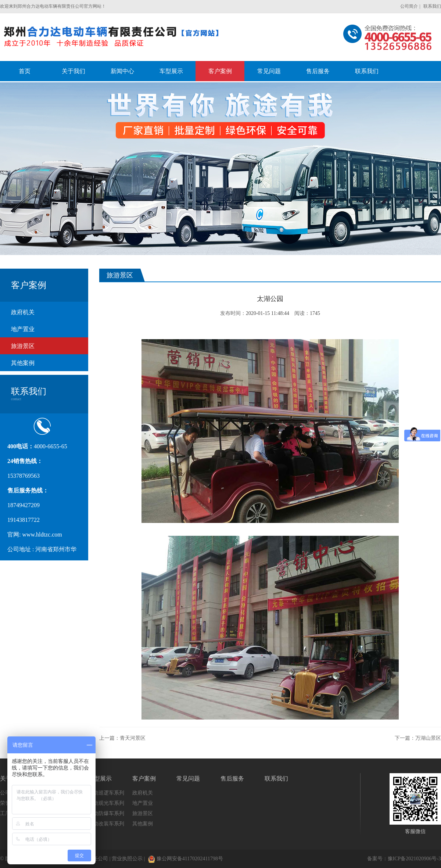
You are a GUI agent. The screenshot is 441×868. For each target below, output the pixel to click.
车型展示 (100, 779)
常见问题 (188, 779)
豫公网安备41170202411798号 (186, 859)
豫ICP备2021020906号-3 (414, 859)
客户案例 (144, 779)
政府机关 (23, 312)
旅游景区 (23, 346)
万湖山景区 (428, 738)
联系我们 (432, 6)
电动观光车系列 (106, 803)
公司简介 (409, 6)
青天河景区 (133, 738)
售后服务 (232, 779)
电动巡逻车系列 (106, 793)
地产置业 (23, 329)
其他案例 (23, 363)
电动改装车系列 (106, 824)
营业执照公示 (127, 859)
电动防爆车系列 (106, 813)
